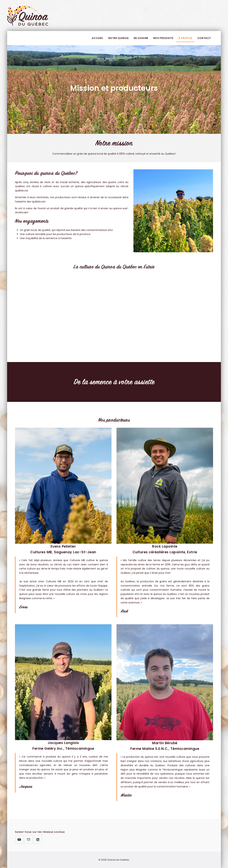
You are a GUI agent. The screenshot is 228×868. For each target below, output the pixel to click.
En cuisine (141, 38)
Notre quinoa (119, 38)
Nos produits (163, 38)
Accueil (97, 38)
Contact (204, 38)
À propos (185, 38)
